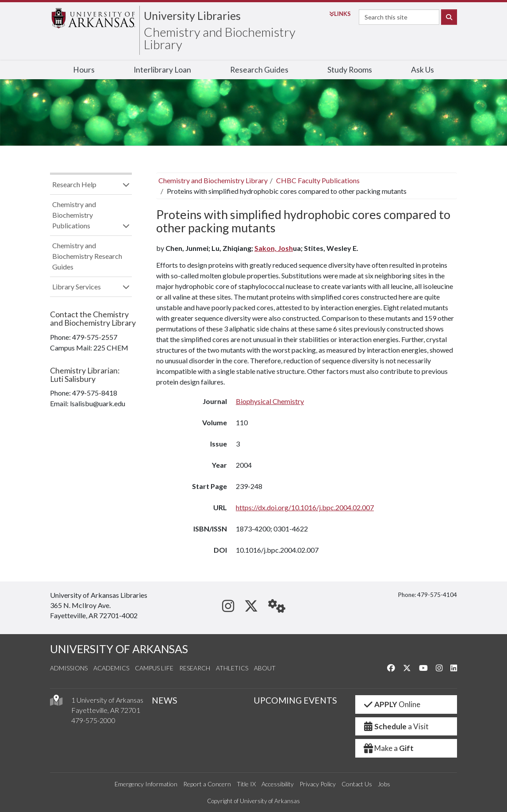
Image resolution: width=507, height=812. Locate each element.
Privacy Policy (318, 784)
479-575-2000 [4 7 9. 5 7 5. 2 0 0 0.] (93, 720)
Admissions (69, 668)
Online (391, 704)
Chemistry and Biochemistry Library (220, 38)
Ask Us (422, 70)
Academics (111, 668)
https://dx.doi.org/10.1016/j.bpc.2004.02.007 (305, 507)
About (265, 668)
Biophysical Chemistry (270, 401)
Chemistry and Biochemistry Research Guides (87, 256)
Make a (388, 748)
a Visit (396, 726)
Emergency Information (146, 784)
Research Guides (259, 70)
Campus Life (154, 668)
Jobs (384, 784)
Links (340, 14)
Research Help (74, 184)
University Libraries (192, 15)
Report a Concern (207, 784)
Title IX (246, 784)
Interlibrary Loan (162, 70)
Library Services (77, 287)
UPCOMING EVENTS (295, 700)
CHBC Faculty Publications (318, 180)
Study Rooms (350, 70)
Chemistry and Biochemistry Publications (74, 215)
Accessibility (278, 784)
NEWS (165, 700)
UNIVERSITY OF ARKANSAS (119, 649)
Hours (84, 70)
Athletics (232, 668)
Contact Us (357, 784)
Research (195, 668)
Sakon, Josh (274, 248)
